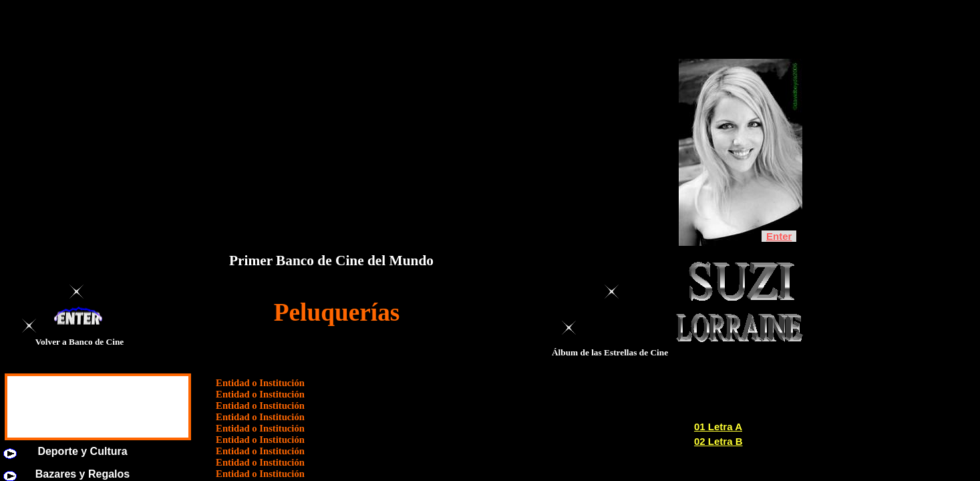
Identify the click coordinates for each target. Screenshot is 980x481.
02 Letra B (718, 441)
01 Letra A (718, 427)
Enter (779, 236)
